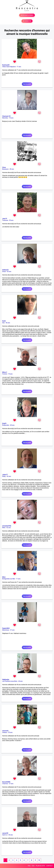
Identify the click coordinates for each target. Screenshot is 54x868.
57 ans (11, 784)
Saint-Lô (5, 835)
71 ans (19, 67)
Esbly (4, 476)
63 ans (9, 272)
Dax (3, 323)
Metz (4, 528)
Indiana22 (5, 270)
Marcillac (5, 118)
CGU (33, 866)
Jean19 (5, 219)
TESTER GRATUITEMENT (27, 15)
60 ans (12, 425)
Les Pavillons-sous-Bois (10, 681)
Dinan (4, 272)
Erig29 (4, 423)
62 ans (9, 528)
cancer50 (5, 833)
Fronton (5, 374)
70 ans (10, 374)
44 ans (20, 681)
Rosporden (6, 425)
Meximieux (6, 630)
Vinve (4, 167)
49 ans (12, 169)
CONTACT (49, 866)
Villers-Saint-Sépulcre (9, 67)
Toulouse (5, 220)
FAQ (29, 866)
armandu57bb (7, 526)
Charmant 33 (6, 116)
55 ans (11, 220)
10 (39, 860)
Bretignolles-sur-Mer (9, 579)
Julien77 (5, 475)
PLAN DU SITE (40, 866)
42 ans (9, 476)
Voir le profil (27, 84)
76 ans (11, 118)
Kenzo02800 (6, 782)
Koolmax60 (6, 65)
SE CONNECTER (27, 21)
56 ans (8, 323)
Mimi (4, 577)
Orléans (5, 732)
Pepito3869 (6, 628)
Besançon (5, 169)
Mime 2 (5, 372)
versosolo (5, 731)
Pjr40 (4, 321)
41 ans (12, 630)
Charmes (5, 784)
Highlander (6, 679)
